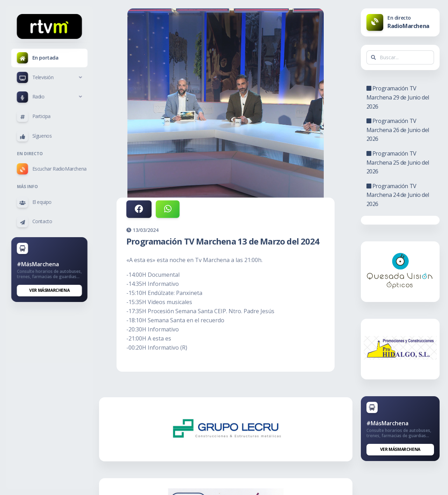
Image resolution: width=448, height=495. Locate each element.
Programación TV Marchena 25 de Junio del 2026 (399, 162)
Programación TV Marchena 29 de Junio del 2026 (399, 97)
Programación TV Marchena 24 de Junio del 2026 (399, 195)
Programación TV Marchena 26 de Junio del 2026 (399, 130)
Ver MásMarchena (50, 290)
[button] (49, 77)
